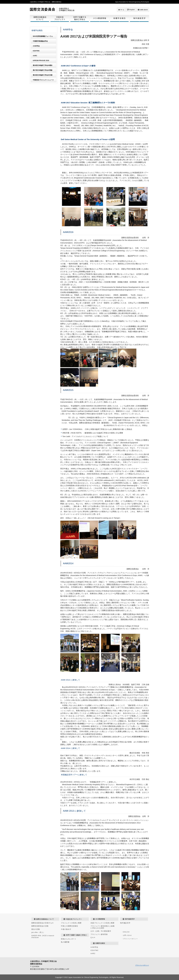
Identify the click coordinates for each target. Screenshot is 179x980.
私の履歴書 (65, 942)
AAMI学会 (36, 46)
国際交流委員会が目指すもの (42, 923)
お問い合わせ (127, 935)
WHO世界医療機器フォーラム (43, 36)
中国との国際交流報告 (69, 926)
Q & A (93, 937)
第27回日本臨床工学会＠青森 (43, 70)
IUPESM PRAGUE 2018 (41, 61)
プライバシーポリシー (130, 939)
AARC (35, 56)
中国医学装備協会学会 (40, 41)
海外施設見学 (125, 923)
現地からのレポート (69, 939)
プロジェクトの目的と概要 (71, 923)
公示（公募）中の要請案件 (101, 931)
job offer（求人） (38, 932)
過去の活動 (36, 929)
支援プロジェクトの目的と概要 (102, 923)
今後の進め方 (66, 929)
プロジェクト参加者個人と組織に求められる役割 (102, 927)
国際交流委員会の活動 (40, 926)
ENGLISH (126, 932)
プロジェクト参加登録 (99, 934)
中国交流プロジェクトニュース (43, 80)
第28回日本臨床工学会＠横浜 (43, 65)
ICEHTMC (36, 51)
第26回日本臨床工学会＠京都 (43, 75)
